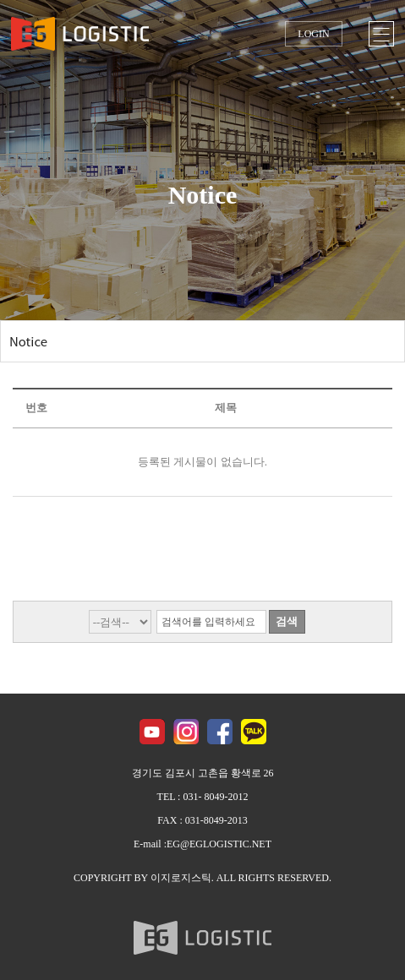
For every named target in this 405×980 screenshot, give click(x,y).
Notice (28, 341)
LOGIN (313, 34)
